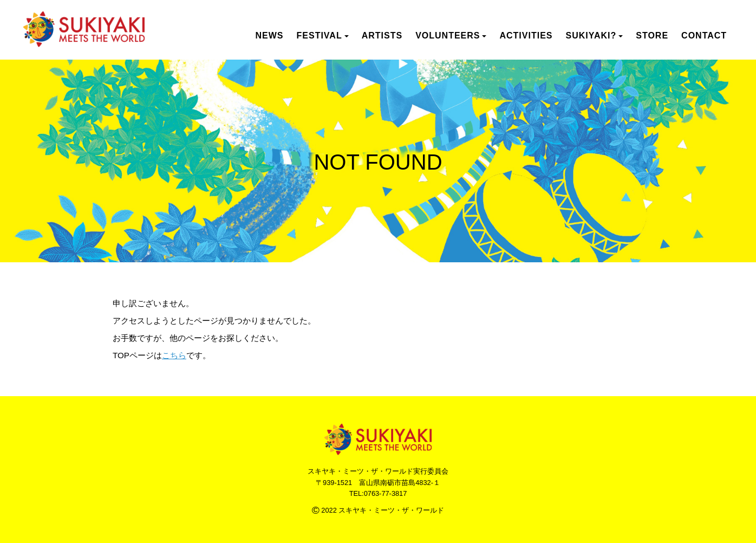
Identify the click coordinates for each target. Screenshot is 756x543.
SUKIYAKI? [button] (594, 35)
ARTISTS (382, 35)
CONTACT (704, 35)
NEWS (270, 35)
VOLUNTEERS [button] (451, 35)
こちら (174, 355)
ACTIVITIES (526, 35)
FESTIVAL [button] (323, 35)
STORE (652, 35)
